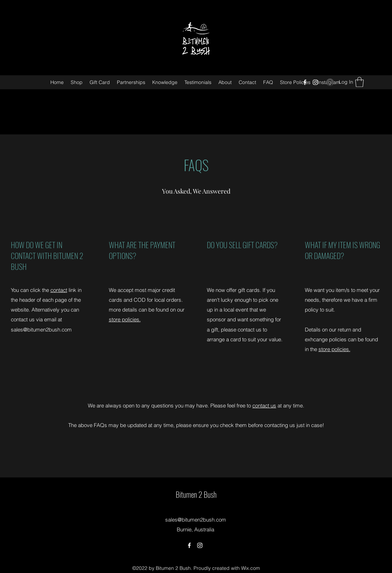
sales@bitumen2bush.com (41, 330)
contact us (264, 406)
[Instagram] (315, 82)
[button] (359, 82)
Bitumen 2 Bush (196, 494)
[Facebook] (305, 82)
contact (59, 290)
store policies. (125, 319)
